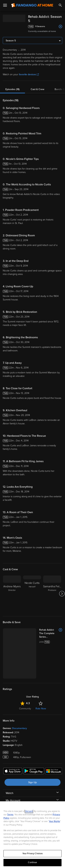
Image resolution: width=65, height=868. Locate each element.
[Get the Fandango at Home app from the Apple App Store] (13, 771)
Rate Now (41, 709)
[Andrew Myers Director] (12, 594)
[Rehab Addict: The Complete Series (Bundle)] (51, 633)
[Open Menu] (5, 5)
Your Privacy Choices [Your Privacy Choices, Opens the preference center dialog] (33, 854)
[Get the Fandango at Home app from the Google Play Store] (34, 771)
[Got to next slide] (62, 594)
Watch (10, 793)
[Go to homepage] (32, 5)
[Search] (60, 5)
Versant (29, 811)
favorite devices (29, 74)
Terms (10, 815)
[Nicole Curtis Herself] (32, 594)
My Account (13, 800)
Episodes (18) (12, 89)
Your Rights (54, 821)
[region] (32, 835)
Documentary (19, 728)
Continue (32, 862)
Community (25, 709)
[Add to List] (60, 27)
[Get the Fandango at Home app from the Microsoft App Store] (54, 771)
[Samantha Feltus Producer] (52, 594)
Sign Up (32, 782)
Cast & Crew (37, 89)
